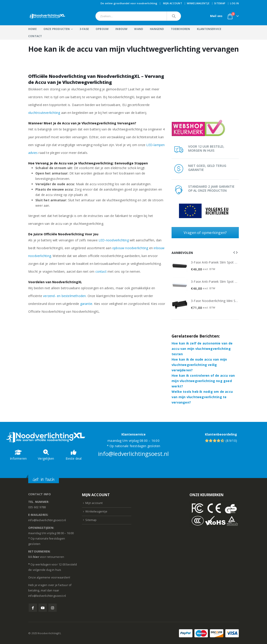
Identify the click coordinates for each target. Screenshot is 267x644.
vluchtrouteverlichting (44, 113)
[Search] (174, 16)
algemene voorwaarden (53, 577)
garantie (86, 304)
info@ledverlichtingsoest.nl (133, 453)
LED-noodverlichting (114, 240)
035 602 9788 (37, 507)
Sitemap (220, 3)
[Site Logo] (47, 16)
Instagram (53, 607)
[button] (234, 252)
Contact (35, 36)
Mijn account (173, 3)
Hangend (157, 29)
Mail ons (216, 16)
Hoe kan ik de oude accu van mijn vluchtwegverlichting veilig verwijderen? (199, 364)
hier (36, 556)
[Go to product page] (180, 266)
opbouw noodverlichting (130, 248)
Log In (234, 3)
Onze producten (57, 29)
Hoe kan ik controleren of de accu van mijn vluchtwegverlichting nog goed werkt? (203, 380)
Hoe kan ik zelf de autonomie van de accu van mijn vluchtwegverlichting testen (202, 348)
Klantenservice (209, 29)
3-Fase (84, 29)
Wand (139, 29)
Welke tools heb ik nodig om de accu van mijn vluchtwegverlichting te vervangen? (202, 396)
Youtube (43, 607)
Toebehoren (181, 29)
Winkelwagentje (198, 3)
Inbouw (121, 29)
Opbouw (102, 29)
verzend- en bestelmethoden (64, 296)
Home (32, 29)
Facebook (33, 607)
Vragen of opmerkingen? (205, 233)
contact (101, 271)
